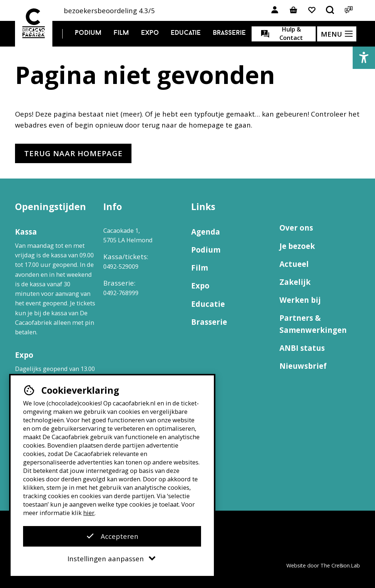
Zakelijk (295, 282)
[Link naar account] (275, 10)
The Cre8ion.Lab (340, 565)
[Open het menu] (337, 34)
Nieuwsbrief (303, 366)
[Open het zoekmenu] (330, 10)
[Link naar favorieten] (312, 10)
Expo (150, 33)
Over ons (296, 228)
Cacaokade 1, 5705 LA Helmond (128, 235)
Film (121, 33)
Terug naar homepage (73, 153)
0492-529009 (121, 266)
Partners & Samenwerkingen (313, 324)
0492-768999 (121, 293)
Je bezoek (297, 246)
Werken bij (300, 300)
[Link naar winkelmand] (293, 10)
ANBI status (302, 348)
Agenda (38, 33)
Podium (88, 33)
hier (89, 513)
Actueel (294, 264)
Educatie (186, 33)
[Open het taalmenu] (348, 10)
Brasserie (229, 33)
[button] (364, 58)
